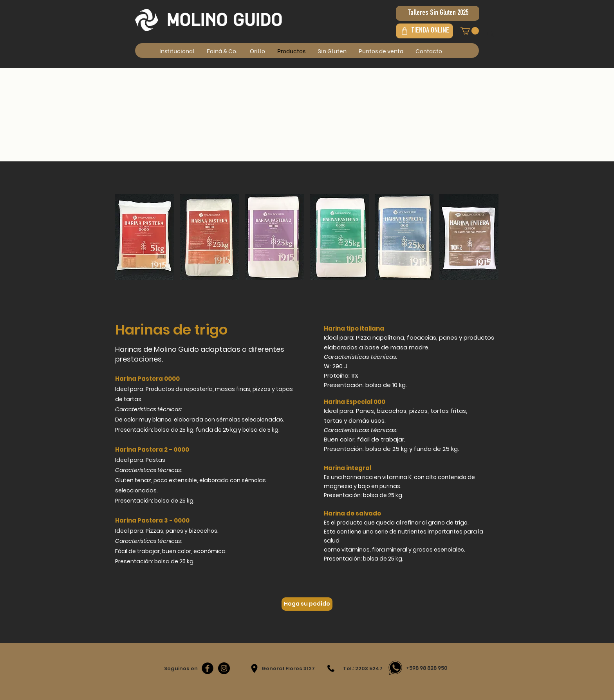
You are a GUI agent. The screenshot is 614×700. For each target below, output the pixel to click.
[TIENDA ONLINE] (424, 31)
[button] (470, 31)
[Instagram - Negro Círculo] (224, 668)
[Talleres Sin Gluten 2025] (438, 13)
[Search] (491, 34)
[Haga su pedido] (307, 604)
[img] (145, 237)
